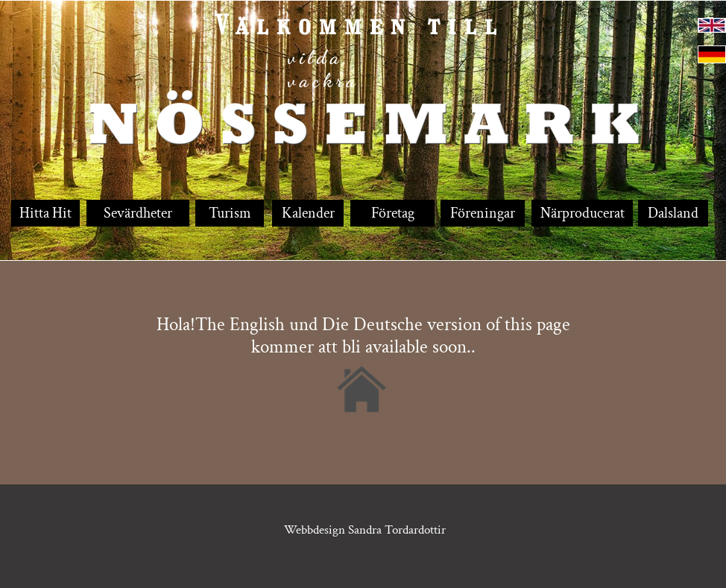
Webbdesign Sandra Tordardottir (366, 530)
